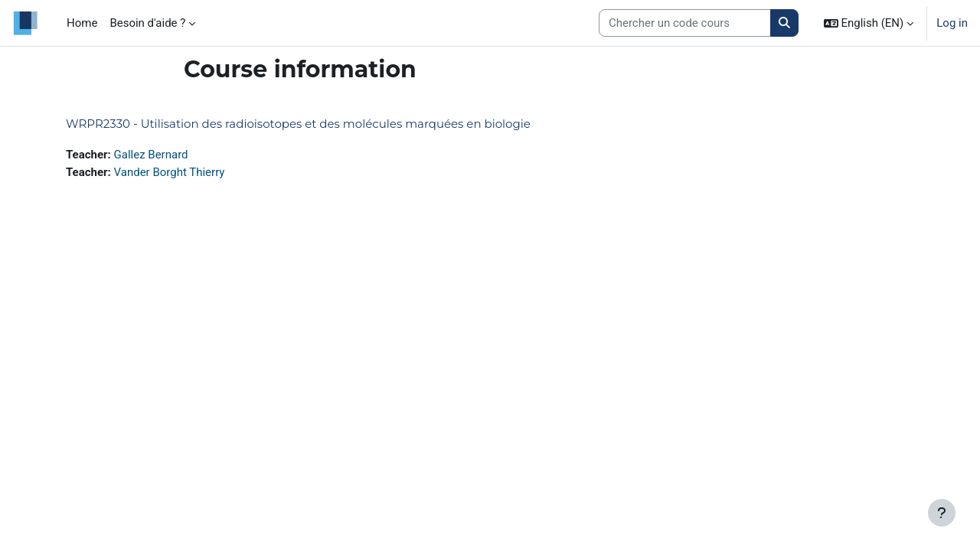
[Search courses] (685, 23)
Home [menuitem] (82, 23)
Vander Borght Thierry (170, 172)
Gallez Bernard (151, 155)
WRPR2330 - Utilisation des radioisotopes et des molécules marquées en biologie (298, 124)
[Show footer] (942, 513)
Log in (952, 23)
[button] (869, 23)
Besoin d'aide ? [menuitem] (147, 23)
